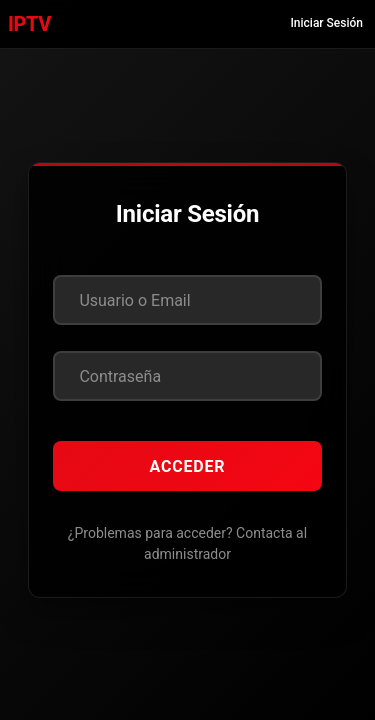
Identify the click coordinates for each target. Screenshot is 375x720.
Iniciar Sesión (326, 23)
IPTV (29, 24)
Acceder (188, 466)
